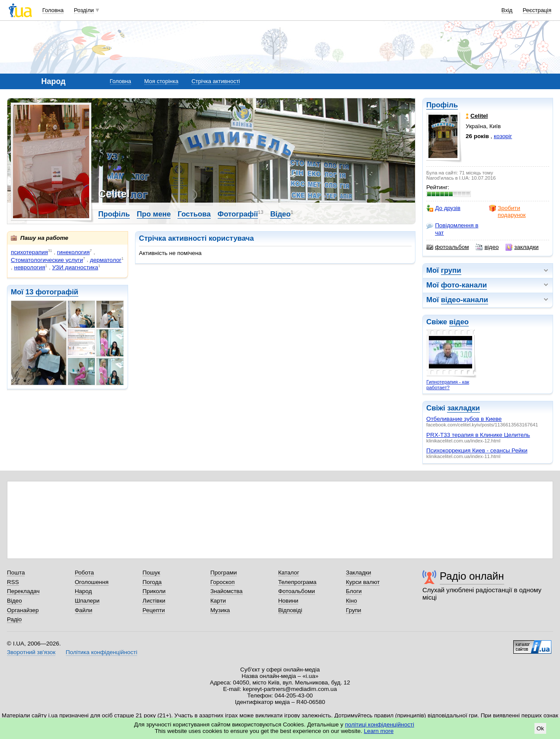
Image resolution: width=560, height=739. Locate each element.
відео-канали (465, 300)
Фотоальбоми (297, 591)
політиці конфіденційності (380, 724)
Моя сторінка (161, 81)
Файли (84, 610)
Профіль (442, 105)
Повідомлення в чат (452, 229)
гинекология (74, 252)
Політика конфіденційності (101, 652)
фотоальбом (447, 247)
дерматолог (106, 260)
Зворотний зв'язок (31, 652)
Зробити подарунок (507, 211)
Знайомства (227, 591)
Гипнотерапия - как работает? (448, 385)
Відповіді (290, 610)
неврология (29, 267)
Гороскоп (222, 582)
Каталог (289, 573)
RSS (13, 582)
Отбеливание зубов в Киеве (464, 419)
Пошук (151, 573)
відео (487, 247)
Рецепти (154, 610)
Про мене (154, 214)
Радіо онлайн (472, 576)
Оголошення (92, 582)
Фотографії (238, 214)
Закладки (358, 573)
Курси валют (363, 582)
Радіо (14, 619)
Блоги (354, 591)
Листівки (154, 601)
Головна (53, 10)
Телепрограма (298, 582)
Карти (218, 601)
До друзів (443, 208)
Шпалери (87, 601)
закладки (522, 247)
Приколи (154, 591)
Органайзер (23, 610)
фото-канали (464, 285)
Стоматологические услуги (47, 260)
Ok (540, 728)
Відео (280, 214)
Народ (84, 591)
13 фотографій (52, 292)
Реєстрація (537, 10)
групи (451, 270)
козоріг (503, 136)
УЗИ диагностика (75, 267)
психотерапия (29, 252)
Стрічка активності (216, 81)
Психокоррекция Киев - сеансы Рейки (477, 450)
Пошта (16, 573)
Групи (353, 610)
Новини (288, 601)
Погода (152, 582)
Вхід (507, 10)
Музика (220, 610)
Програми (224, 573)
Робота (84, 573)
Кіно (351, 601)
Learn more (379, 731)
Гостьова (194, 214)
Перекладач (23, 591)
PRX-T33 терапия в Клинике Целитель (478, 435)
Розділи (84, 10)
